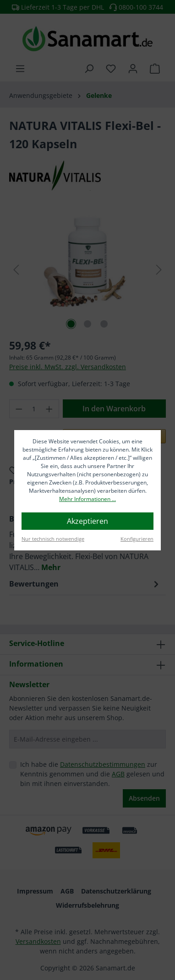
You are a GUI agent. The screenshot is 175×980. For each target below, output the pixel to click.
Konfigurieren (137, 539)
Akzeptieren (87, 521)
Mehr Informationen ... (87, 499)
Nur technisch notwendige (53, 539)
